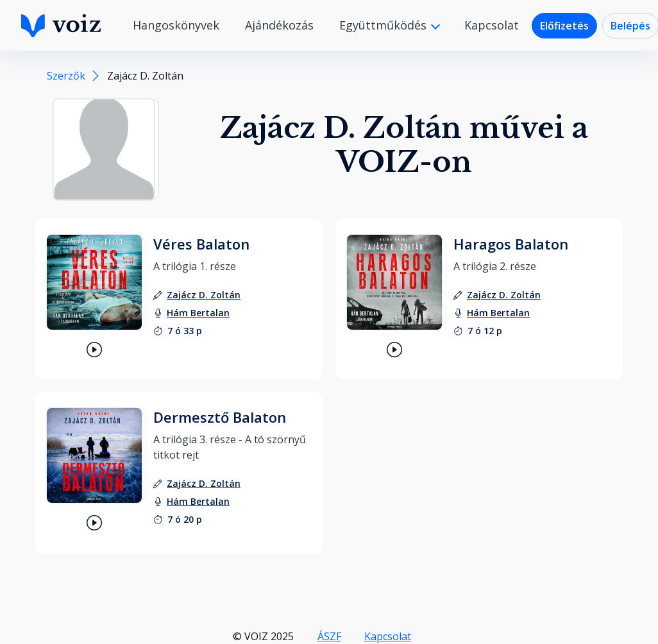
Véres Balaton (201, 244)
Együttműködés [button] (384, 25)
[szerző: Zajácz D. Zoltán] (204, 295)
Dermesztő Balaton (220, 417)
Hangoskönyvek (176, 25)
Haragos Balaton (511, 244)
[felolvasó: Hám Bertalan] (198, 313)
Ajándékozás (279, 25)
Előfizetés (564, 26)
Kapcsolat (492, 25)
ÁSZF (329, 636)
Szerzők (66, 76)
